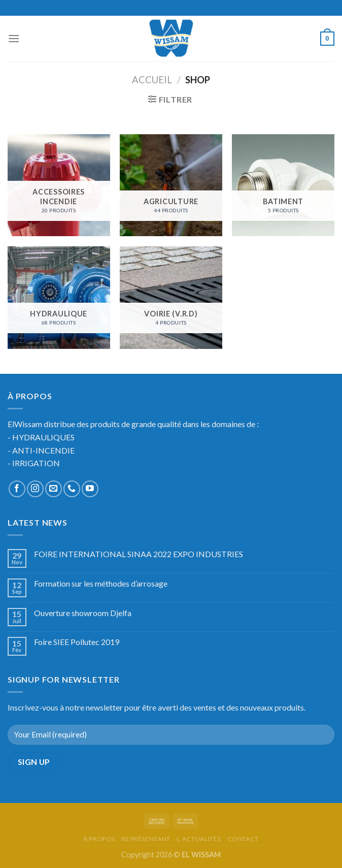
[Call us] (72, 489)
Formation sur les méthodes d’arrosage (101, 583)
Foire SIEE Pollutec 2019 (77, 642)
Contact (243, 839)
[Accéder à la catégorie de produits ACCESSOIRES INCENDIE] (59, 185)
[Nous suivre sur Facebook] (17, 489)
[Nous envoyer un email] (54, 489)
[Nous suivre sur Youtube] (90, 489)
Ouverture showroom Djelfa (83, 613)
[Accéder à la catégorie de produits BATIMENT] (283, 185)
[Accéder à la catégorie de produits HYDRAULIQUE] (59, 298)
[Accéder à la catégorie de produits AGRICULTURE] (171, 185)
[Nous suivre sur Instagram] (35, 489)
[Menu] (14, 38)
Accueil (152, 80)
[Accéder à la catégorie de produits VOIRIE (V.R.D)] (171, 298)
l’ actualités (199, 839)
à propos (99, 839)
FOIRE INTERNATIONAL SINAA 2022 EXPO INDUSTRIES (139, 554)
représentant (146, 839)
